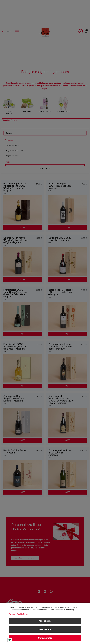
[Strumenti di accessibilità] (10, 640)
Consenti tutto (45, 638)
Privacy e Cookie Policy (19, 614)
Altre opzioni (45, 621)
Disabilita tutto (45, 629)
